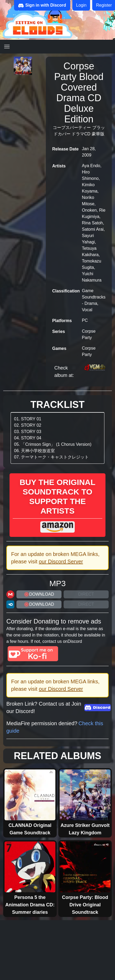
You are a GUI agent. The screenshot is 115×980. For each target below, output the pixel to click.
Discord (75, 641)
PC (85, 320)
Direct (86, 594)
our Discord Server (61, 562)
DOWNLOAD (39, 594)
